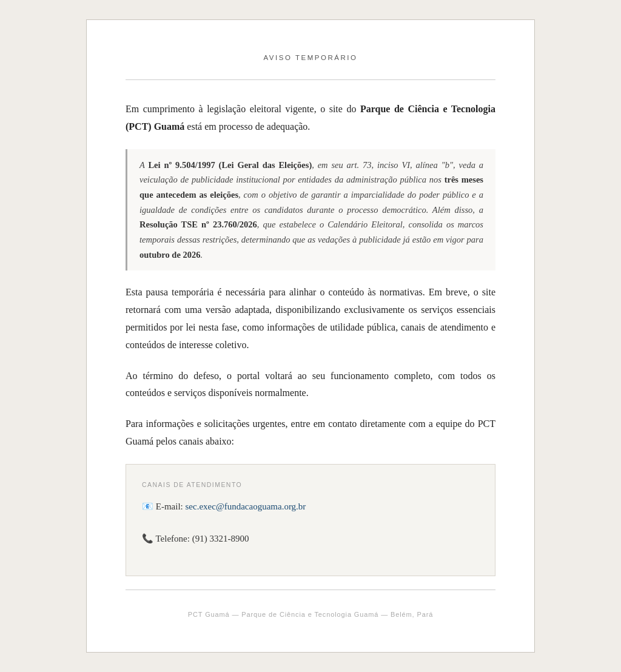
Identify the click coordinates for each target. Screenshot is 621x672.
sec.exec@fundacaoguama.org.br (246, 506)
